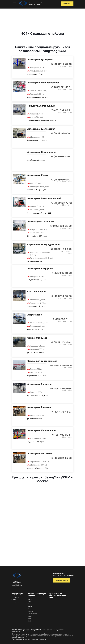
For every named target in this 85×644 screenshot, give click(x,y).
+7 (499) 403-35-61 (61, 435)
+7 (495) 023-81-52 (61, 273)
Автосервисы (16, 602)
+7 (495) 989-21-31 (61, 180)
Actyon (30, 599)
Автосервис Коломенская (42, 430)
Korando (30, 611)
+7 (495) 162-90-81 (61, 133)
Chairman (30, 609)
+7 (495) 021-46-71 (61, 87)
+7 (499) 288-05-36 (61, 226)
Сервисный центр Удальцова (44, 245)
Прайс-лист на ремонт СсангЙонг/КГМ (57, 596)
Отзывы (14, 599)
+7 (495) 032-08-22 (61, 110)
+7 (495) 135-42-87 (61, 412)
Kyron (29, 602)
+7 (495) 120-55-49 (61, 365)
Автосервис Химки (38, 175)
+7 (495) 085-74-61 (61, 157)
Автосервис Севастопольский (44, 198)
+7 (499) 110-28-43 (61, 64)
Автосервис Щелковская (41, 129)
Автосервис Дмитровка (40, 59)
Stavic (30, 619)
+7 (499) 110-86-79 (61, 249)
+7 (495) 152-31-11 (62, 319)
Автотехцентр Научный (40, 221)
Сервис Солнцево (37, 338)
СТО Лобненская (37, 292)
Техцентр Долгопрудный (41, 106)
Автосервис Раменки (39, 407)
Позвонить (67, 4)
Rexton (30, 606)
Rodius (30, 616)
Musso (30, 604)
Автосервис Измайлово (40, 454)
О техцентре (15, 597)
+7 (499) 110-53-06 (61, 296)
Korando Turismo (33, 614)
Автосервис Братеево (39, 384)
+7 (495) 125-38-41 (61, 342)
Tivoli (29, 621)
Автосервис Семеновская (42, 152)
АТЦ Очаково (35, 315)
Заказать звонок (62, 580)
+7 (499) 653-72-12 (61, 203)
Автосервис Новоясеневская (43, 83)
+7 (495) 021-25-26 (61, 458)
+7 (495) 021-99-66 (61, 389)
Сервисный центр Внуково (42, 361)
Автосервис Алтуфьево (40, 268)
